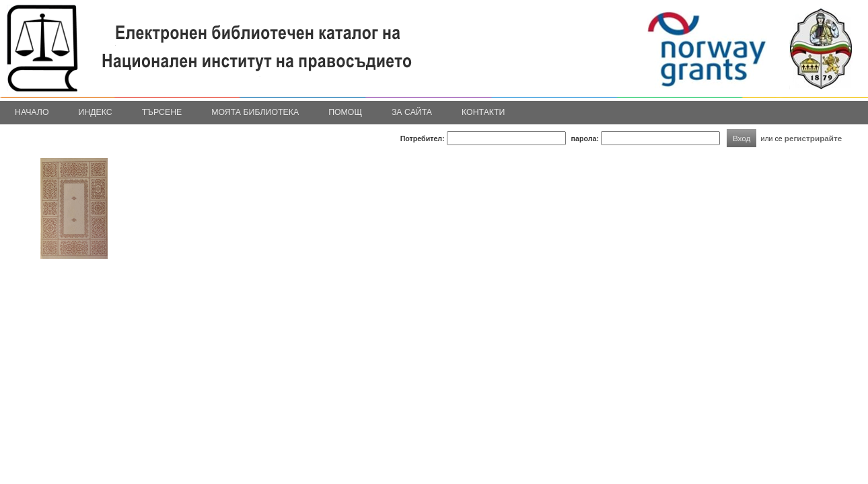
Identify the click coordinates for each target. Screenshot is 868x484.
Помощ (345, 112)
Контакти (483, 112)
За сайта (412, 112)
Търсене (162, 112)
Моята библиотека (255, 112)
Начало (32, 112)
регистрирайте (813, 138)
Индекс (96, 112)
